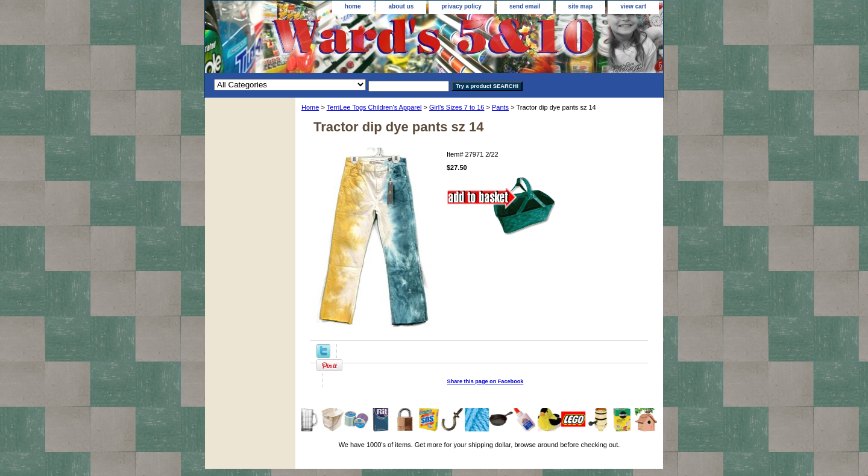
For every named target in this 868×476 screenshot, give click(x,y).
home (353, 6)
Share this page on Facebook (486, 381)
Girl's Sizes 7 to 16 (457, 107)
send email (525, 6)
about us (401, 6)
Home (310, 107)
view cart (633, 6)
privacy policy (461, 6)
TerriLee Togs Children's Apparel (374, 107)
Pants (500, 107)
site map (581, 6)
